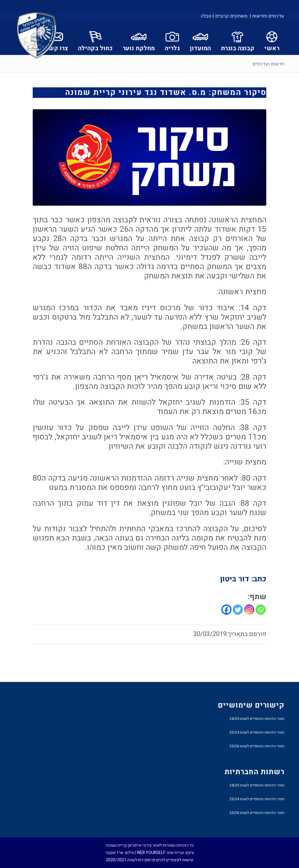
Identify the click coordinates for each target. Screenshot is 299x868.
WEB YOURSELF (151, 853)
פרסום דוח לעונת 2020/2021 (131, 860)
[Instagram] (249, 610)
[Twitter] (238, 610)
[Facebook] (226, 610)
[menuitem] (266, 16)
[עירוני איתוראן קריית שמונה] (37, 36)
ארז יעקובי (114, 853)
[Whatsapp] (261, 610)
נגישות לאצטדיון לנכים (175, 860)
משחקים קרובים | (230, 16)
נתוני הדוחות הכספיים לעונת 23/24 (257, 732)
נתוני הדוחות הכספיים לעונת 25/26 (257, 746)
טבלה (206, 16)
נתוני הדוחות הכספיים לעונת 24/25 (257, 719)
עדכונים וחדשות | (267, 16)
